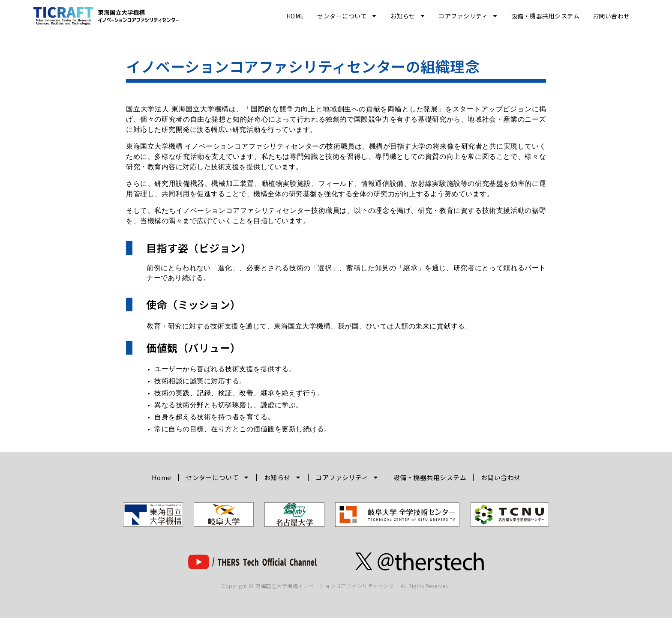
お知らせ (408, 16)
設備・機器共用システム (546, 16)
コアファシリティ (468, 16)
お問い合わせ (611, 16)
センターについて (347, 16)
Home (295, 16)
